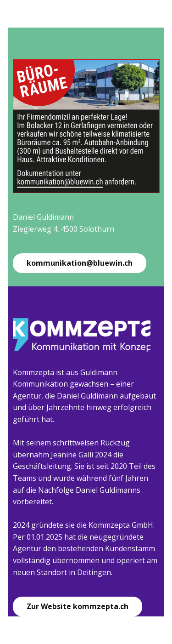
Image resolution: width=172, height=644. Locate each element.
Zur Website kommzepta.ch (78, 606)
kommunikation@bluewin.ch (80, 263)
